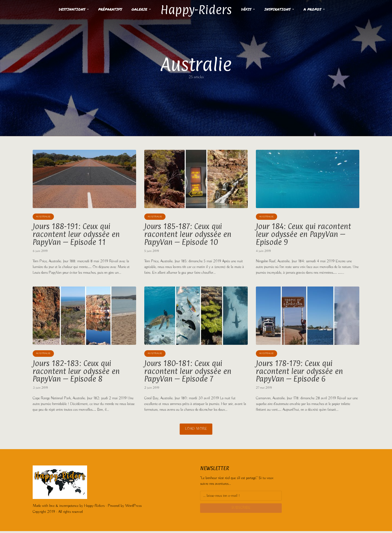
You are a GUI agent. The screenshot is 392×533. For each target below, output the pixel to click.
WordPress (132, 508)
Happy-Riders (196, 9)
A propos (317, 9)
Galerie (135, 9)
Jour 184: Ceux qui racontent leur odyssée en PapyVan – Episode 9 (305, 235)
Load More (196, 432)
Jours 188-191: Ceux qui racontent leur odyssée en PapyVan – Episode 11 (78, 235)
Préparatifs (106, 9)
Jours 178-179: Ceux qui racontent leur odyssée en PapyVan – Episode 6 (301, 373)
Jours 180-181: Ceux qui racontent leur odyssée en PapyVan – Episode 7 (189, 373)
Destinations (68, 9)
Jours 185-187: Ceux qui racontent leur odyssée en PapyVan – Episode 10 (189, 235)
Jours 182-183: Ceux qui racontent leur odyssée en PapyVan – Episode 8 (78, 373)
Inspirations (282, 9)
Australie (43, 217)
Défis (251, 9)
